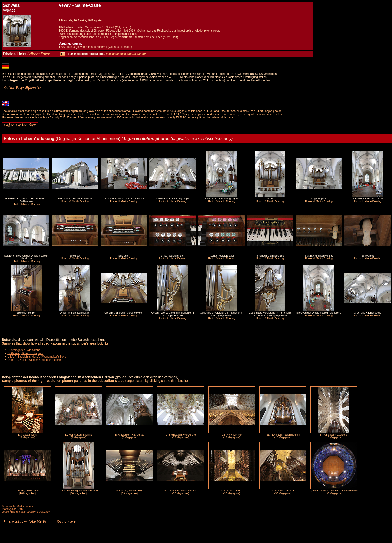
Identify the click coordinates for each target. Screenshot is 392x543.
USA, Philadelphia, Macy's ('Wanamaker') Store (37, 357)
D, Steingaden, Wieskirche (24, 350)
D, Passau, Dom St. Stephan (25, 353)
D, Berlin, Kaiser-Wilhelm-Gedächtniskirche (34, 360)
